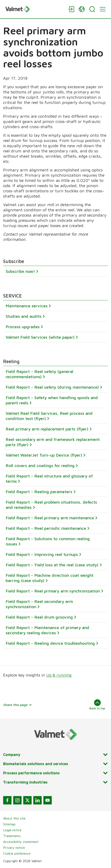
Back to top (97, 705)
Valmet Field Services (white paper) (40, 337)
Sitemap (9, 824)
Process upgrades (23, 326)
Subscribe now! (20, 271)
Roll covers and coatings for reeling (40, 465)
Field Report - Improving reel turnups (42, 554)
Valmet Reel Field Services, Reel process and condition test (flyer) (49, 416)
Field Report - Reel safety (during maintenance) (52, 387)
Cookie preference (17, 853)
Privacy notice (14, 848)
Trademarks (12, 836)
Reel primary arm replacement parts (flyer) (47, 429)
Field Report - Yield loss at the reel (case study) (52, 565)
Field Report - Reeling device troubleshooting (50, 643)
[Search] (92, 9)
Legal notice (12, 830)
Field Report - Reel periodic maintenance (46, 528)
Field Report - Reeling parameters (39, 492)
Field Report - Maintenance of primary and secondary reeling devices (47, 630)
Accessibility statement (21, 842)
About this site (14, 818)
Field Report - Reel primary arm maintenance (50, 518)
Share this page (18, 705)
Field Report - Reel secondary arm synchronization (39, 604)
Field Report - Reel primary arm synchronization (53, 591)
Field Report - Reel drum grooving (39, 617)
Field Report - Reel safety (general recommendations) (39, 374)
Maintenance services (27, 306)
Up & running (59, 675)
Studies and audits (24, 316)
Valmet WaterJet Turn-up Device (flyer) (44, 455)
